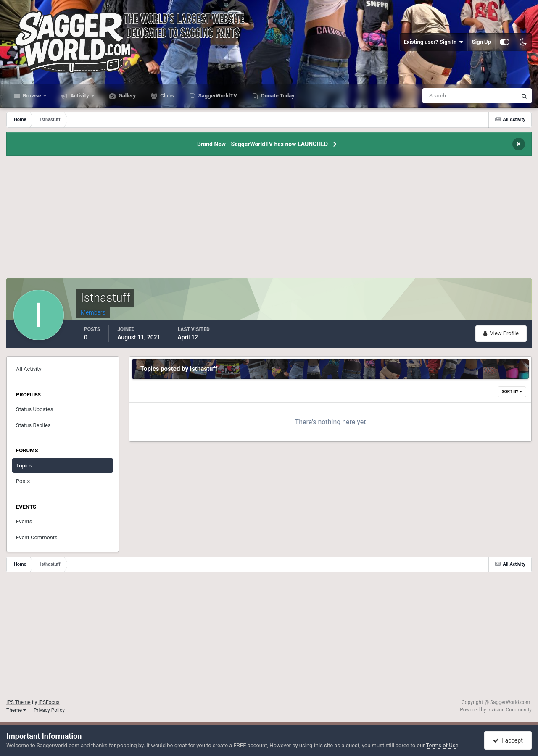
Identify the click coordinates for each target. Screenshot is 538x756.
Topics (24, 466)
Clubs (166, 96)
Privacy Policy (49, 710)
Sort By (512, 392)
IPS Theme (18, 702)
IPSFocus (49, 702)
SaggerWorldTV (217, 96)
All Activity (29, 369)
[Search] (444, 96)
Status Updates (34, 409)
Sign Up (481, 42)
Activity (80, 96)
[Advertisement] (269, 220)
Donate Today (277, 96)
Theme (16, 710)
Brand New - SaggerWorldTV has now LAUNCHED (262, 144)
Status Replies (33, 425)
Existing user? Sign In (434, 42)
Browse (32, 96)
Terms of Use (442, 745)
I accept (508, 740)
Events (24, 521)
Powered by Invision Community (496, 710)
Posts (23, 481)
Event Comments (37, 537)
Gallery (127, 96)
